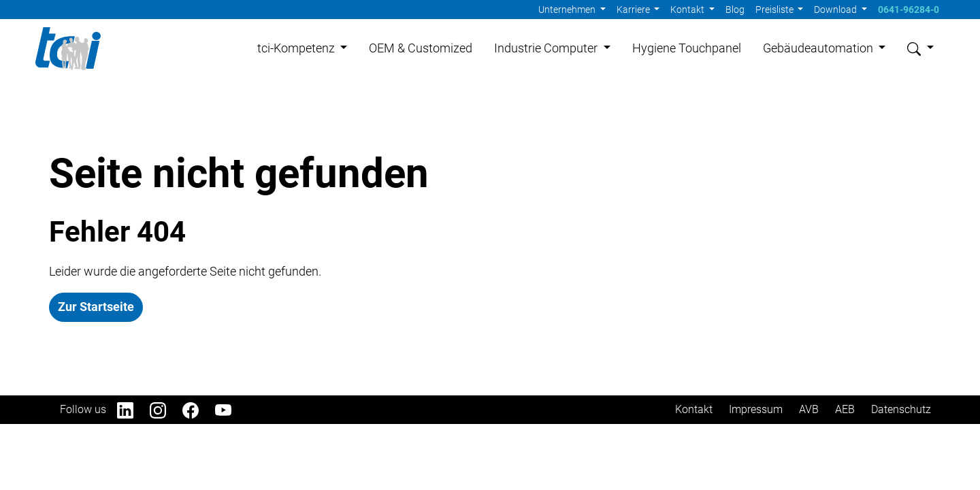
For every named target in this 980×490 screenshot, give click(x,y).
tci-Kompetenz (297, 49)
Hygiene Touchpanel (687, 49)
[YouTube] (231, 411)
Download (836, 10)
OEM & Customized (421, 49)
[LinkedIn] (133, 411)
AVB (809, 411)
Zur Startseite (96, 308)
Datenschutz (901, 411)
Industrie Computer (547, 49)
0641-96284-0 (909, 10)
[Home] (69, 49)
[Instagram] (166, 411)
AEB (845, 411)
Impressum (756, 411)
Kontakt (688, 10)
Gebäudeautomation (819, 49)
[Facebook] (199, 411)
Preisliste (775, 10)
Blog (735, 10)
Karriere (634, 10)
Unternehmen (568, 10)
